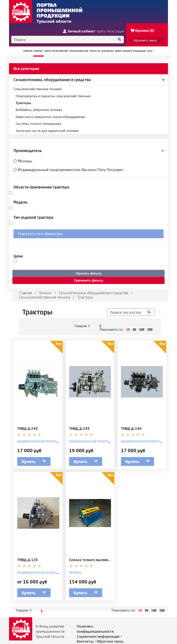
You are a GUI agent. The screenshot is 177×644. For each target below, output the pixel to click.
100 (142, 330)
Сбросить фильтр (88, 273)
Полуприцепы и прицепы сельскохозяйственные (53, 96)
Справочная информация (98, 636)
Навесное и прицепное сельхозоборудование (50, 117)
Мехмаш (25, 161)
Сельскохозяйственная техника (38, 89)
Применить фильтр (89, 280)
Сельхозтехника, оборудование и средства (52, 80)
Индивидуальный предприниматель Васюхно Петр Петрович (71, 170)
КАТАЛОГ (39, 51)
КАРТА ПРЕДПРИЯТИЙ (56, 51)
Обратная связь (110, 641)
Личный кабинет (79, 31)
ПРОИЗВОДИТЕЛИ (79, 51)
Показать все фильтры (40, 234)
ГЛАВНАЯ (28, 51)
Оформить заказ (145, 40)
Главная (25, 293)
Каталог (45, 293)
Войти (101, 31)
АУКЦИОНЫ (107, 51)
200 (150, 330)
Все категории (26, 69)
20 (128, 330)
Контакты (85, 641)
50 (134, 330)
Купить (34, 461)
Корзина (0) (142, 30)
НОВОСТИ (95, 51)
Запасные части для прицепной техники (47, 131)
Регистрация (116, 31)
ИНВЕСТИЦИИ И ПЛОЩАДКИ (130, 51)
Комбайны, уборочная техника (39, 110)
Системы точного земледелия (38, 124)
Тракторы (23, 103)
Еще (151, 51)
